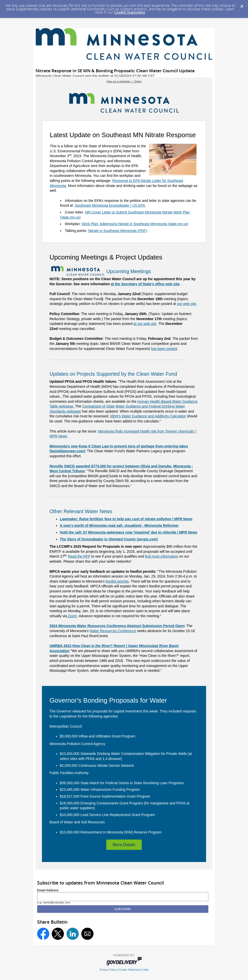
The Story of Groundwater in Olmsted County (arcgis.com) (109, 539)
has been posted (164, 349)
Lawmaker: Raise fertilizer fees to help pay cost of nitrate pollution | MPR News (126, 519)
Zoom (72, 616)
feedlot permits (117, 581)
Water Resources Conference (113, 631)
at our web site (145, 324)
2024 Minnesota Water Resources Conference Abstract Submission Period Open (117, 626)
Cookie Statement (130, 12)
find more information (162, 556)
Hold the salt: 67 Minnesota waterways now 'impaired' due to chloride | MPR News (129, 532)
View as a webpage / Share (124, 81)
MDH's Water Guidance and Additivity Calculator (148, 416)
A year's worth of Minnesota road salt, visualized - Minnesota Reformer (119, 525)
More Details (124, 845)
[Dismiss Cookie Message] (242, 5)
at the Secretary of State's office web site (145, 284)
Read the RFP (79, 556)
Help (146, 970)
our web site (187, 304)
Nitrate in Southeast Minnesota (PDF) (118, 231)
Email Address (48, 890)
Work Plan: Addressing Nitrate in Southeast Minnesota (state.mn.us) (135, 224)
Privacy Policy (108, 970)
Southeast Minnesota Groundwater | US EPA (110, 205)
